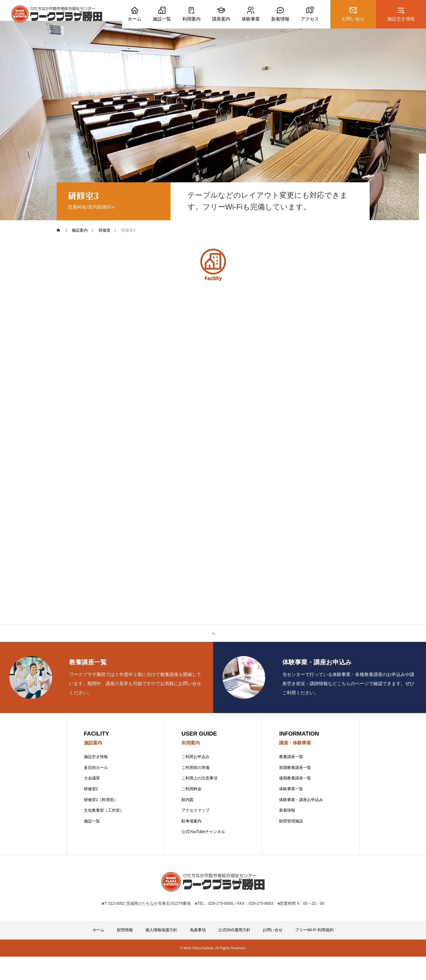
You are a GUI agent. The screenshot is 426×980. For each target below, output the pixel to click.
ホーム (98, 953)
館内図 (188, 823)
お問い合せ (273, 953)
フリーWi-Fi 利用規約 (314, 953)
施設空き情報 (96, 780)
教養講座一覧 (291, 780)
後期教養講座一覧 (295, 801)
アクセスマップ (195, 834)
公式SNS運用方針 (234, 953)
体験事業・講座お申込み (301, 823)
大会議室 (92, 801)
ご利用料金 (192, 812)
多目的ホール (96, 791)
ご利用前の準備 (195, 791)
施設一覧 (92, 844)
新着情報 (287, 834)
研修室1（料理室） (101, 823)
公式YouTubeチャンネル (203, 855)
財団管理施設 (291, 844)
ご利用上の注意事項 (199, 801)
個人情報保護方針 (161, 953)
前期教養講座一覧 (295, 791)
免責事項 (198, 953)
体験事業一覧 (291, 812)
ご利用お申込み (195, 780)
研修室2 (91, 812)
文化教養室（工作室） (104, 834)
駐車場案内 (192, 844)
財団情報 (125, 953)
